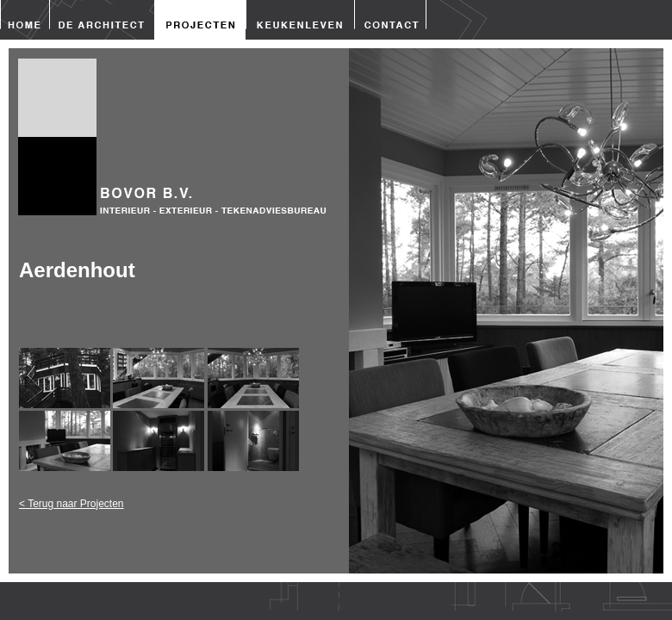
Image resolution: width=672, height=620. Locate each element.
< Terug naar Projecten (72, 504)
